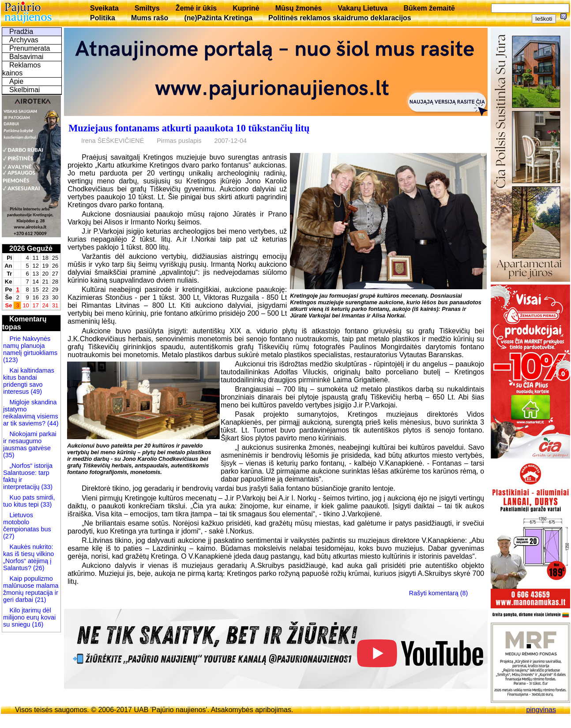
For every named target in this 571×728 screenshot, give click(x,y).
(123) (11, 360)
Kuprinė (246, 8)
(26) (38, 568)
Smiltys (147, 8)
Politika (103, 18)
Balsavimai (26, 57)
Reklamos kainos (21, 69)
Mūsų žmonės (299, 8)
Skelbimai (24, 90)
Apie (16, 81)
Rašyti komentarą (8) (439, 593)
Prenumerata (30, 48)
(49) (35, 392)
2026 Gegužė (31, 248)
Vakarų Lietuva (363, 8)
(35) (9, 455)
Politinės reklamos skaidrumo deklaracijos (340, 18)
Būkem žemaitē (429, 8)
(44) (52, 423)
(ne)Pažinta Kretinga (218, 18)
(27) (9, 536)
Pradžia (21, 32)
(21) (40, 600)
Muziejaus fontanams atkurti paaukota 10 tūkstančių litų (189, 128)
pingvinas (541, 710)
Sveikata (104, 8)
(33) (47, 487)
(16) (37, 624)
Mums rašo (150, 18)
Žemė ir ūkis (196, 8)
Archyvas (24, 40)
